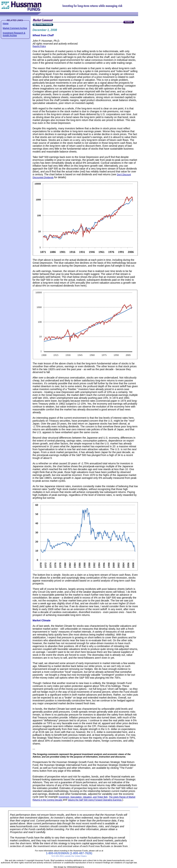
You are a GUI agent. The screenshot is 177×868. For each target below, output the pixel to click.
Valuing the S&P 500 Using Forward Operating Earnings (95, 800)
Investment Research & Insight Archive (14, 34)
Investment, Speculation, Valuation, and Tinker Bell (83, 797)
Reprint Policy (39, 46)
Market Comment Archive (15, 28)
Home (6, 24)
